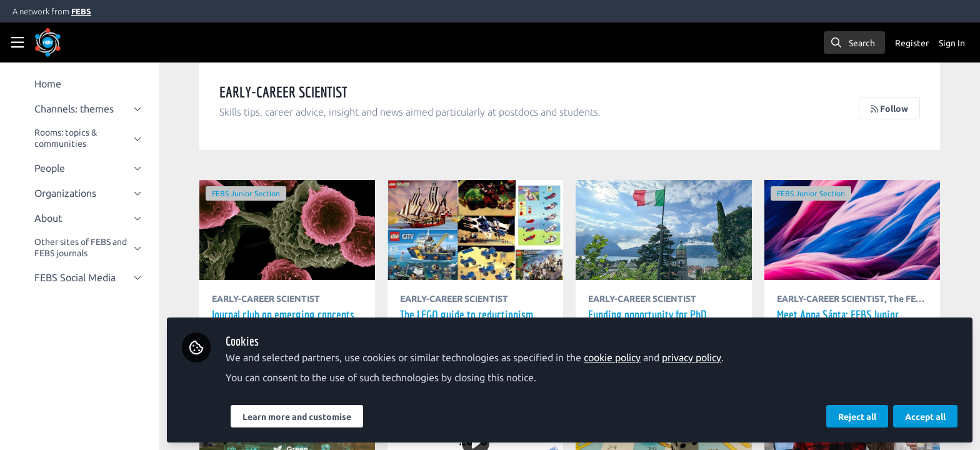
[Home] (48, 42)
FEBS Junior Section (247, 193)
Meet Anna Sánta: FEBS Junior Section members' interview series (852, 230)
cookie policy (613, 357)
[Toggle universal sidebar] (17, 42)
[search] (854, 42)
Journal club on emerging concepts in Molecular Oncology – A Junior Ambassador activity (288, 230)
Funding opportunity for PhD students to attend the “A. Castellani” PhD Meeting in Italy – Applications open (664, 230)
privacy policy (692, 357)
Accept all (925, 417)
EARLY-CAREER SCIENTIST (267, 299)
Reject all (857, 417)
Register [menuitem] (912, 43)
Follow (889, 109)
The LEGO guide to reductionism (476, 230)
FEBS (81, 11)
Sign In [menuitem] (952, 43)
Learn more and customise (297, 417)
